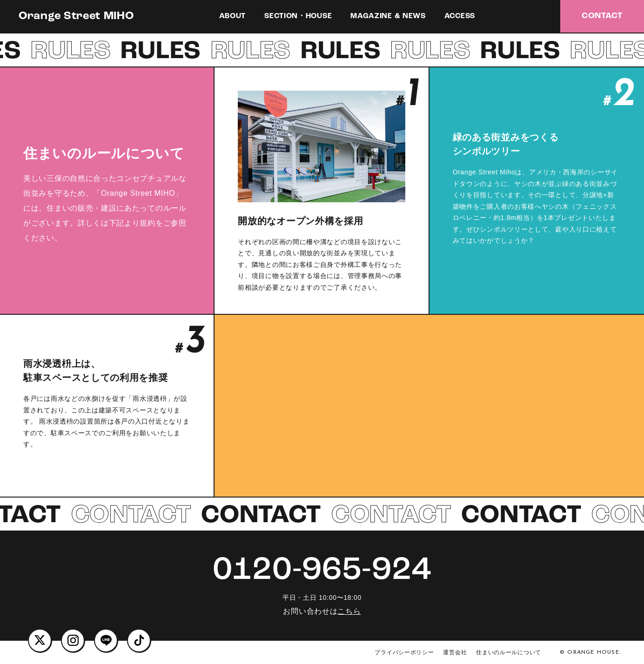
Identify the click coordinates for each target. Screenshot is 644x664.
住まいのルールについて (509, 652)
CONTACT (602, 16)
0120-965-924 (322, 571)
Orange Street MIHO (76, 16)
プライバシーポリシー (404, 652)
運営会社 (455, 652)
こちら (349, 611)
